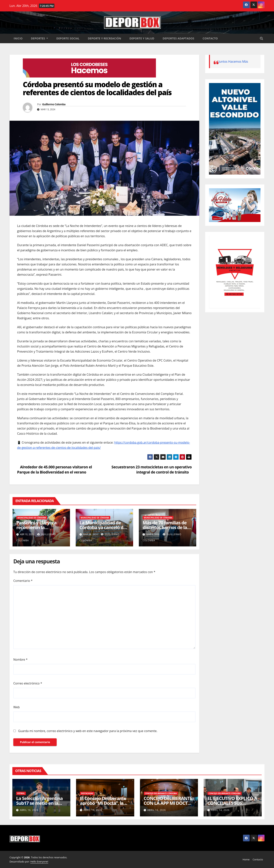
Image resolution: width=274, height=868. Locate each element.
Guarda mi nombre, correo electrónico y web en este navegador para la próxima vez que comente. (88, 731)
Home (246, 859)
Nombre (20, 660)
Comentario (23, 581)
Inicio (18, 38)
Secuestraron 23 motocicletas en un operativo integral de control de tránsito (152, 470)
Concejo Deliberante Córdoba (161, 793)
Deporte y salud (142, 38)
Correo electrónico (28, 683)
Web (17, 707)
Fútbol (21, 793)
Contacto (210, 38)
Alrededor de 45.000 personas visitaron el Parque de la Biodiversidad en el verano (55, 470)
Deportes (40, 38)
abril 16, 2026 (29, 810)
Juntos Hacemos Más (233, 61)
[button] (261, 38)
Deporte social (68, 38)
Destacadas (87, 793)
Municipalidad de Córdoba (32, 518)
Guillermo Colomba (54, 104)
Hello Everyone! (39, 862)
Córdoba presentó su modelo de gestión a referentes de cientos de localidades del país (97, 88)
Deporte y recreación (104, 38)
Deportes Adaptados (179, 38)
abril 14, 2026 (220, 810)
